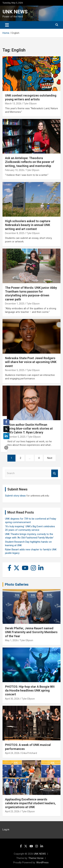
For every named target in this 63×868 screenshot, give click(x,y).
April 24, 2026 (12, 753)
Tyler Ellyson (30, 104)
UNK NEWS (15, 12)
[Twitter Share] (6, 429)
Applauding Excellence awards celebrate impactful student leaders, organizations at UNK (30, 803)
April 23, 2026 (12, 811)
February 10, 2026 (15, 170)
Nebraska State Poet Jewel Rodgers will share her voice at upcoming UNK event (31, 362)
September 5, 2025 (15, 437)
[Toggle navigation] (7, 25)
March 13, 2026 (13, 104)
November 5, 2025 (15, 370)
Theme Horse (36, 858)
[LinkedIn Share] (6, 436)
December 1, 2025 (15, 304)
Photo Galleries (17, 584)
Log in (6, 830)
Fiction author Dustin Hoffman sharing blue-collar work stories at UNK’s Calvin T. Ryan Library (29, 429)
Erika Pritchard (29, 753)
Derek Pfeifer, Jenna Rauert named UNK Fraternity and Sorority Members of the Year (31, 632)
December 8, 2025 (15, 233)
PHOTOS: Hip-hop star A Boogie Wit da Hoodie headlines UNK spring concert (30, 691)
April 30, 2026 (12, 699)
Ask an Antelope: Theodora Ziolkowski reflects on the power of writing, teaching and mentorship (30, 162)
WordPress (42, 862)
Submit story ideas (15, 496)
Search (55, 473)
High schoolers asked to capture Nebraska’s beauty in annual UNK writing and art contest (28, 225)
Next (50, 458)
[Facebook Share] (6, 422)
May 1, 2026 (11, 640)
